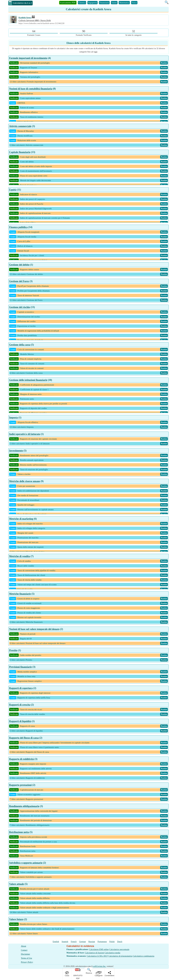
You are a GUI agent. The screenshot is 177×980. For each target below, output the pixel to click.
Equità (13, 190)
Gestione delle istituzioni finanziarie (28, 380)
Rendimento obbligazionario (24, 806)
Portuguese (102, 942)
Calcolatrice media (112, 953)
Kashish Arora (25, 18)
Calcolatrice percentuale (119, 949)
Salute (114, 3)
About (24, 946)
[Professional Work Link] (33, 18)
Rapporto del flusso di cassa (24, 738)
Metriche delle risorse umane (25, 481)
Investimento (16, 451)
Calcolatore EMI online (99, 949)
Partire (164, 63)
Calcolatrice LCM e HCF (97, 956)
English (56, 942)
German (82, 942)
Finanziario (104, 3)
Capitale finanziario (20, 152)
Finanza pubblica (18, 227)
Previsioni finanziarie (20, 667)
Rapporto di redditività (22, 759)
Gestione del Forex (19, 281)
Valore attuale (17, 884)
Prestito (13, 650)
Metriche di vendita (20, 556)
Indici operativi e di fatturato (25, 434)
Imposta (13, 418)
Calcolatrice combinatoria (143, 956)
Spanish (65, 942)
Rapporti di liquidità (20, 721)
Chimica (82, 3)
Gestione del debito (19, 265)
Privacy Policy (27, 962)
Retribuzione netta (19, 832)
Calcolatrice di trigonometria (120, 956)
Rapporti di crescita (20, 705)
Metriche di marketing (21, 519)
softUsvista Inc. (100, 966)
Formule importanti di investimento (28, 58)
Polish (112, 942)
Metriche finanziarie (20, 594)
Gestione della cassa (20, 345)
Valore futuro (16, 919)
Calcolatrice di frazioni (95, 953)
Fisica (134, 3)
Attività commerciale (20, 126)
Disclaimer (25, 954)
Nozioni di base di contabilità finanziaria (31, 89)
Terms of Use (26, 958)
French (74, 942)
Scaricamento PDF (68, 3)
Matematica (124, 3)
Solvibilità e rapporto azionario (26, 863)
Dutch (120, 942)
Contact (24, 950)
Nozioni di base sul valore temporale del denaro (34, 629)
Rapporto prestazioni (20, 785)
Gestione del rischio (20, 307)
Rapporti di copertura (21, 688)
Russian (92, 942)
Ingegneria (93, 3)
